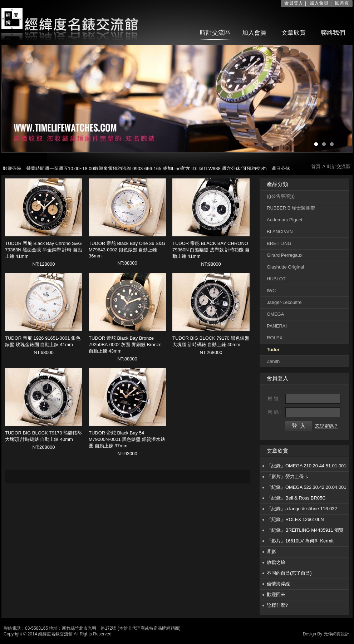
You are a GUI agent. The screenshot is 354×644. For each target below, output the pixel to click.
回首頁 (342, 3)
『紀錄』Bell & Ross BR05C (296, 498)
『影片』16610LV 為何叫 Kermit (300, 541)
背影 (271, 552)
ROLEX (275, 338)
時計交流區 (215, 33)
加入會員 (319, 3)
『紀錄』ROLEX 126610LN (295, 519)
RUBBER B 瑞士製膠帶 (291, 208)
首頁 (316, 166)
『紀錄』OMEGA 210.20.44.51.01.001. (307, 466)
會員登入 (294, 3)
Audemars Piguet (285, 220)
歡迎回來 (276, 594)
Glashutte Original (285, 267)
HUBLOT (276, 279)
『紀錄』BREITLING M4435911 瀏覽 (305, 530)
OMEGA (275, 314)
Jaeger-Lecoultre (284, 302)
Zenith (273, 361)
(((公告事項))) (281, 196)
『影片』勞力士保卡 (288, 476)
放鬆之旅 (276, 562)
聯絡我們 (333, 33)
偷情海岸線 (278, 584)
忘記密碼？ (327, 426)
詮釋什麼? (277, 605)
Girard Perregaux (285, 255)
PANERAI (277, 326)
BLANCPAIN (280, 232)
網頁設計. (341, 634)
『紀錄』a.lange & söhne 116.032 (302, 509)
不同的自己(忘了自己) (289, 573)
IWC (271, 291)
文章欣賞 (294, 33)
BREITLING (279, 243)
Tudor (273, 350)
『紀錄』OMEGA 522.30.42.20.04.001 (307, 487)
